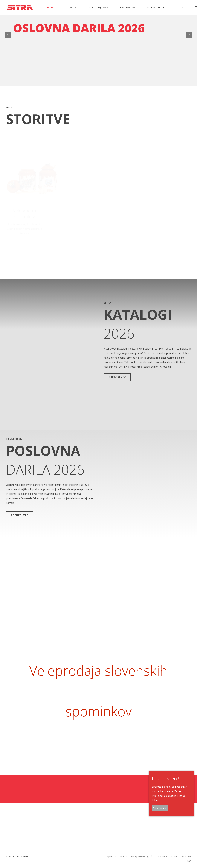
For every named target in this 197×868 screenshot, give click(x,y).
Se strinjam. (160, 808)
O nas (188, 861)
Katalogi (162, 856)
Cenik (174, 856)
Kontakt (186, 856)
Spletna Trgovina (117, 856)
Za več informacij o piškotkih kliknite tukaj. (169, 796)
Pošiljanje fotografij (142, 856)
